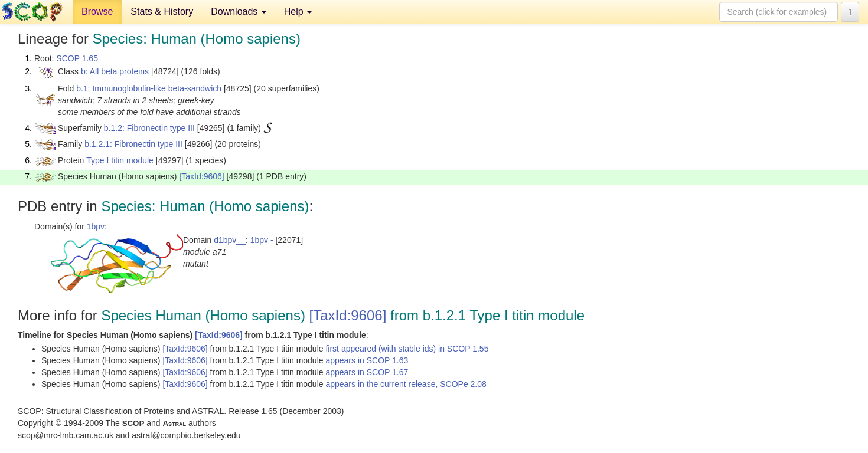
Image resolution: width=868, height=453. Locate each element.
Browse (97, 12)
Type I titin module (120, 160)
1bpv (96, 226)
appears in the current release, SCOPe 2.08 (406, 384)
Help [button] (298, 12)
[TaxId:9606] (201, 176)
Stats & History (162, 12)
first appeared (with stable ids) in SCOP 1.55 (407, 349)
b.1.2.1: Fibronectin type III (133, 144)
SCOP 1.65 (77, 58)
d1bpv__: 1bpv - (243, 240)
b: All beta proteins (115, 71)
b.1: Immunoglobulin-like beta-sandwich (149, 88)
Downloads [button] (239, 12)
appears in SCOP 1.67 (367, 372)
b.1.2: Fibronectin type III (149, 128)
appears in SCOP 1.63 (367, 360)
